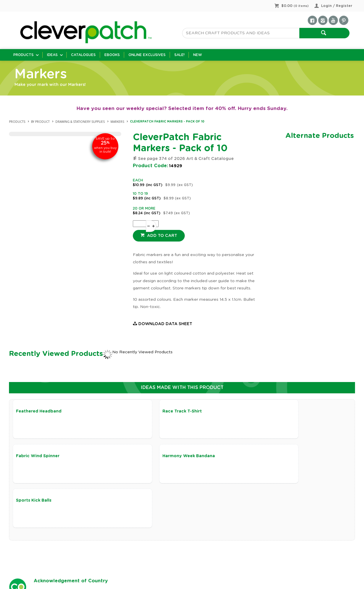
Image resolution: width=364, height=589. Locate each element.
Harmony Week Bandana (42, 457)
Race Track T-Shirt (150, 411)
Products (23, 55)
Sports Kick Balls (148, 457)
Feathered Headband (39, 411)
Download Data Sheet (165, 324)
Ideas (52, 55)
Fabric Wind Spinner (266, 411)
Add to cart (162, 236)
